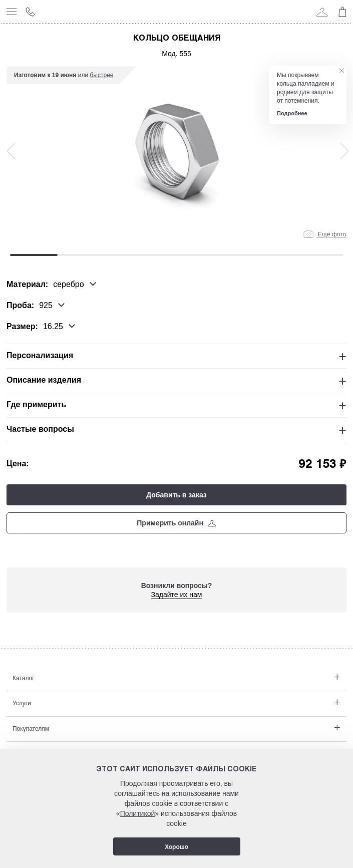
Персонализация (40, 355)
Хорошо (176, 847)
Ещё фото (325, 234)
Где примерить (36, 404)
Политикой (138, 813)
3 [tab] (129, 255)
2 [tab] (81, 255)
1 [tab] (34, 255)
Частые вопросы (40, 429)
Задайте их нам (177, 595)
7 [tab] (319, 255)
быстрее (101, 75)
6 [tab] (272, 255)
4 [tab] (176, 255)
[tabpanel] (176, 158)
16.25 (53, 326)
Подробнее (292, 113)
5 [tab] (224, 255)
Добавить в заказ (176, 495)
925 (46, 306)
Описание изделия (44, 380)
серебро (68, 284)
